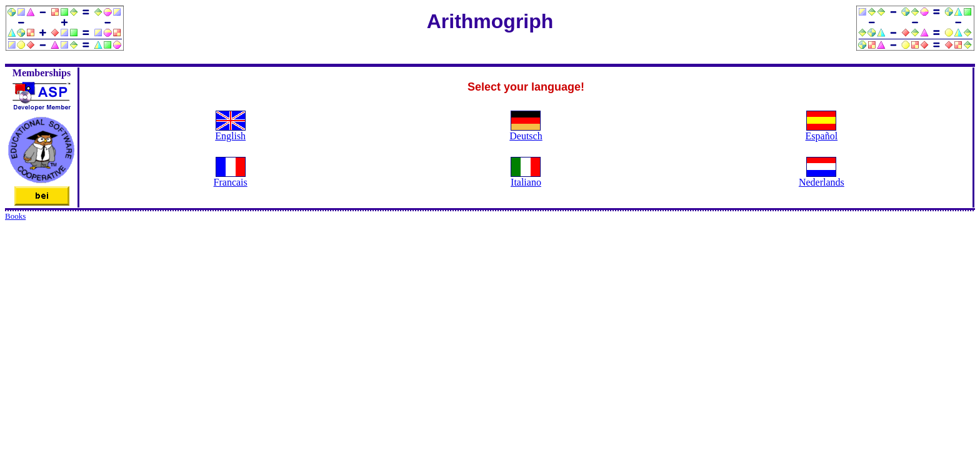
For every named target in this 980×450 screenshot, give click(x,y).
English (230, 136)
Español (822, 136)
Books (15, 216)
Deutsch (526, 136)
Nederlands (822, 182)
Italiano (526, 182)
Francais (231, 182)
